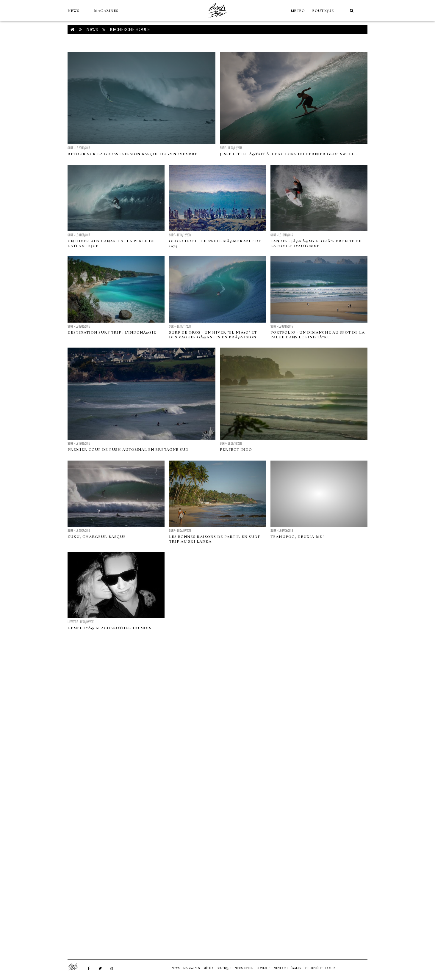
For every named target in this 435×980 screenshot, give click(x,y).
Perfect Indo (236, 450)
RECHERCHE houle (130, 30)
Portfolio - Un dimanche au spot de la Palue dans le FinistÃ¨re (318, 335)
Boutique (323, 11)
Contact (263, 968)
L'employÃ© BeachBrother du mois (109, 628)
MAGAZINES (106, 11)
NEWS (73, 11)
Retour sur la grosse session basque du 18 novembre (133, 154)
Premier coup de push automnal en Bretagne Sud (128, 450)
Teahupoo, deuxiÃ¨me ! (298, 537)
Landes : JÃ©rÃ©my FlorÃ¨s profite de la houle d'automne (316, 244)
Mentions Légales (287, 968)
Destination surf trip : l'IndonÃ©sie (112, 332)
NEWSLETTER (244, 968)
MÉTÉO (298, 11)
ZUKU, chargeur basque (97, 537)
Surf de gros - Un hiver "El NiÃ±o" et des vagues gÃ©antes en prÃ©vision (213, 335)
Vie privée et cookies (320, 968)
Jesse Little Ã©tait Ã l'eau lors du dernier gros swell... (289, 154)
